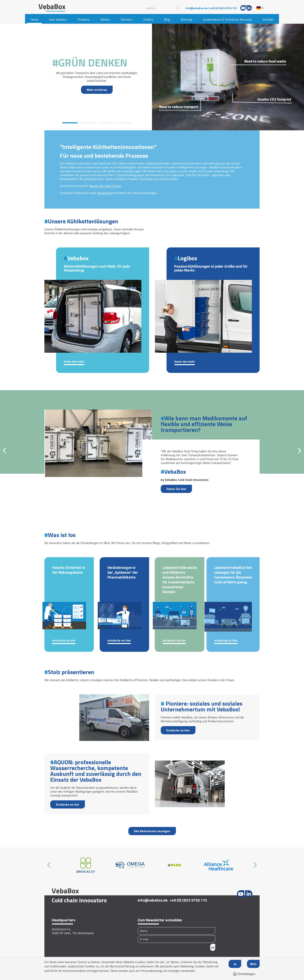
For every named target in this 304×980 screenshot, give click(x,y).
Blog (167, 19)
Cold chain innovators (79, 900)
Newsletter (105, 193)
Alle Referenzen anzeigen (152, 831)
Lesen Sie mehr (74, 362)
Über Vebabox (58, 19)
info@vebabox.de (197, 8)
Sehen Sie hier (176, 489)
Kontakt (268, 19)
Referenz (127, 19)
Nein (253, 964)
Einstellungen (244, 974)
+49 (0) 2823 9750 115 (223, 8)
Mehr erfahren (97, 90)
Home (34, 19)
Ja (235, 964)
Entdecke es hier (64, 641)
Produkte (84, 19)
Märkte (105, 19)
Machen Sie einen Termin (105, 186)
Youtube (243, 8)
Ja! (213, 947)
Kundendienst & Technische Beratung (227, 19)
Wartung (187, 19)
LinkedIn (249, 8)
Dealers (148, 19)
